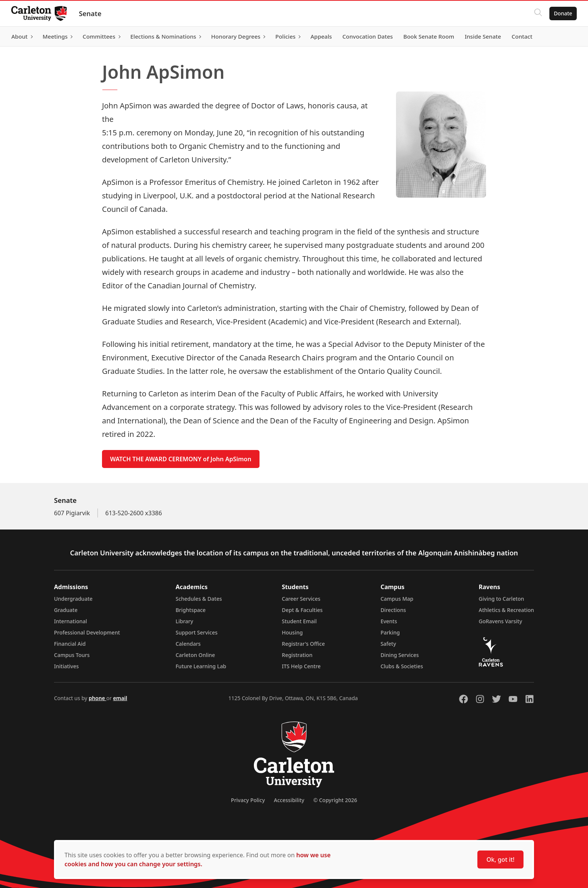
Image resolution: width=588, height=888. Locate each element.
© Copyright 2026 (335, 800)
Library (184, 621)
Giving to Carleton (502, 599)
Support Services (196, 632)
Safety (388, 644)
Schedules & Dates (199, 599)
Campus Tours (72, 655)
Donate (562, 13)
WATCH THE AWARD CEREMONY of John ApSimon (181, 459)
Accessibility (289, 800)
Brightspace (190, 610)
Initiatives (66, 666)
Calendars (188, 644)
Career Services (301, 599)
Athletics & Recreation (506, 610)
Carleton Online (195, 655)
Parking (390, 632)
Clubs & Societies (402, 666)
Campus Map (397, 599)
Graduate (66, 610)
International (70, 621)
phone (97, 698)
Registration (297, 655)
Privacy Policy (248, 800)
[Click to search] (537, 13)
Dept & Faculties (302, 610)
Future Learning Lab (201, 666)
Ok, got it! (500, 859)
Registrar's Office (304, 644)
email (120, 698)
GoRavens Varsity (501, 621)
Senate (91, 13)
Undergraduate (73, 599)
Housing (292, 632)
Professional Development (87, 632)
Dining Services (400, 655)
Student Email (299, 621)
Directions (393, 610)
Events (389, 621)
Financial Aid (70, 644)
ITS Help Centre (301, 666)
